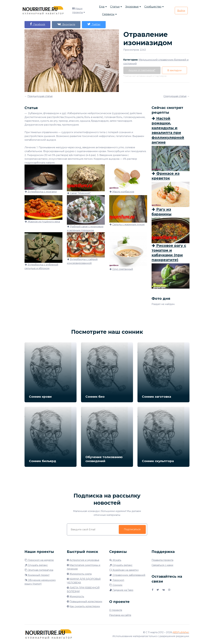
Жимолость (77, 596)
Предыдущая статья (40, 96)
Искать (115, 560)
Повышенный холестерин (86, 601)
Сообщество (153, 7)
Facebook (37, 24)
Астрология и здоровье (84, 560)
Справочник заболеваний (127, 575)
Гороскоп (117, 580)
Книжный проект (37, 575)
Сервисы (108, 14)
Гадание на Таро (121, 590)
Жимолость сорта (81, 574)
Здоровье (132, 7)
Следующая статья (175, 96)
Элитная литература (39, 570)
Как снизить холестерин (85, 606)
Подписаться (132, 529)
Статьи (115, 7)
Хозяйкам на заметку (124, 570)
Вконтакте (66, 24)
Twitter (94, 24)
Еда (102, 7)
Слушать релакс (36, 565)
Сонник (116, 585)
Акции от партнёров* (142, 70)
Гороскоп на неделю (39, 560)
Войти (181, 11)
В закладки (174, 70)
